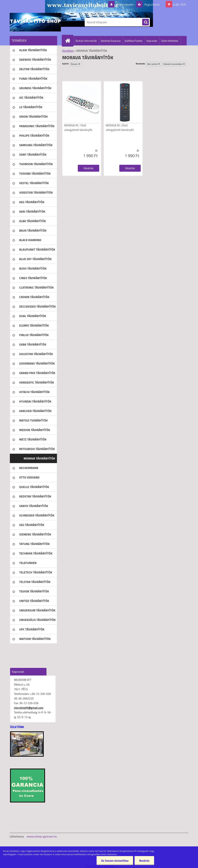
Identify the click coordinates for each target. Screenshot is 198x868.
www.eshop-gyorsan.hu (42, 836)
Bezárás (144, 861)
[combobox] (154, 64)
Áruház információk (86, 41)
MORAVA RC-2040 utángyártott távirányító (120, 128)
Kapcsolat (152, 41)
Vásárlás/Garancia (111, 41)
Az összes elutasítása (115, 861)
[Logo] (35, 22)
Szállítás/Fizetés (134, 41)
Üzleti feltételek (170, 41)
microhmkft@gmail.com (29, 708)
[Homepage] (69, 41)
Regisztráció (152, 4)
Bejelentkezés (125, 4)
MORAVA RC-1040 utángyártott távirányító (78, 128)
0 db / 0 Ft (180, 4)
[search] (146, 22)
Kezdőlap (68, 51)
